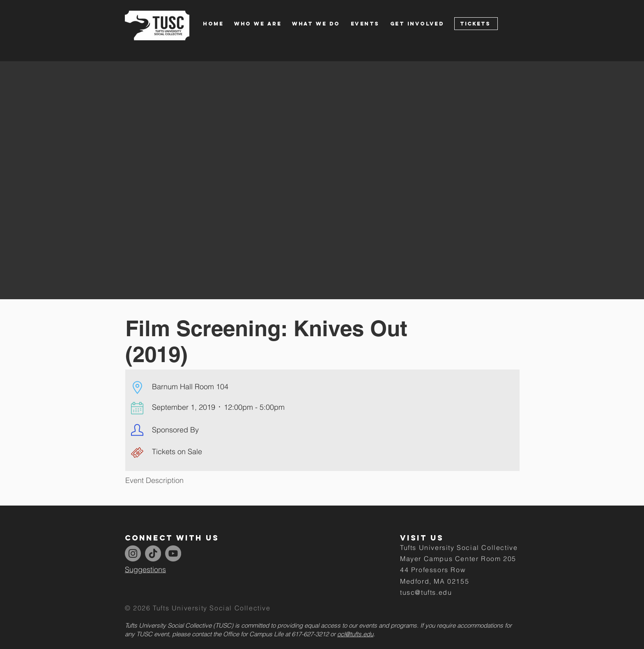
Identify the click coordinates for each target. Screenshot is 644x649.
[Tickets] (476, 24)
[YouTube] (173, 553)
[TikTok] (153, 553)
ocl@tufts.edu (355, 634)
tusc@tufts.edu (426, 592)
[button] (263, 24)
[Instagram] (133, 553)
